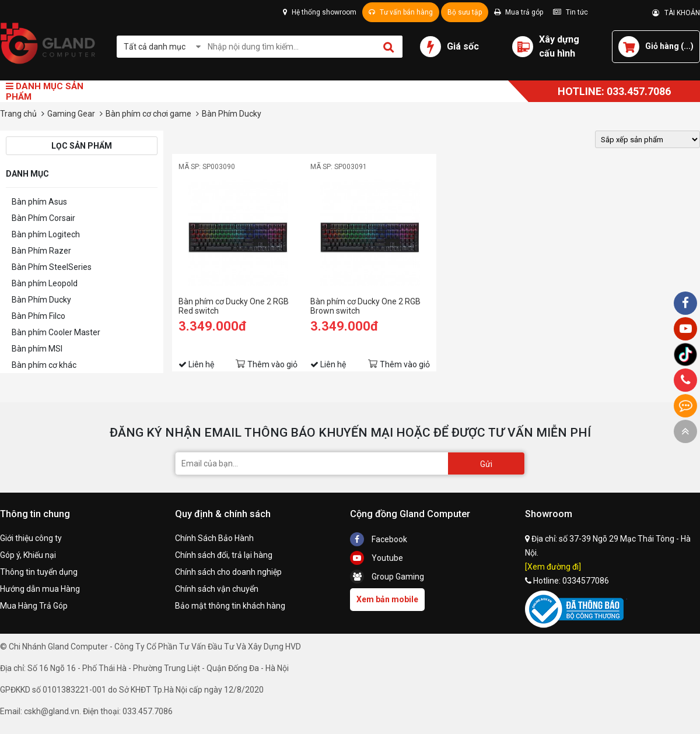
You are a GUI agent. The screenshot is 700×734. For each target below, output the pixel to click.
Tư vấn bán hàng (401, 12)
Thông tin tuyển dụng (39, 572)
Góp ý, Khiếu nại (28, 555)
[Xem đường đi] (553, 567)
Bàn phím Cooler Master (56, 332)
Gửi (486, 464)
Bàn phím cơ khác (44, 365)
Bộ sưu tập (465, 12)
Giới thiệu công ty (31, 538)
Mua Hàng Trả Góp (34, 606)
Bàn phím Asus (39, 202)
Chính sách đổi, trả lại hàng (224, 555)
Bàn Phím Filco (38, 316)
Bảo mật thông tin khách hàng (230, 606)
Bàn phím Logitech (46, 234)
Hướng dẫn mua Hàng (40, 589)
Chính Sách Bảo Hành (214, 538)
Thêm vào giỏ (272, 364)
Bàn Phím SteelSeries (52, 267)
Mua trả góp (519, 12)
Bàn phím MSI (37, 349)
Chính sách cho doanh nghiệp (228, 572)
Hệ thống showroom (320, 12)
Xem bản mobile (387, 599)
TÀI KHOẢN (676, 13)
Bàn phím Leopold (45, 283)
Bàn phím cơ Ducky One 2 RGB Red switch (234, 306)
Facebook (379, 539)
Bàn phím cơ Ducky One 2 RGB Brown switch (365, 306)
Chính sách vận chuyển (217, 589)
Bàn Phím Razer (41, 251)
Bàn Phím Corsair (43, 218)
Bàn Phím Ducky (41, 300)
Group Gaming (387, 577)
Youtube (377, 558)
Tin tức (570, 12)
